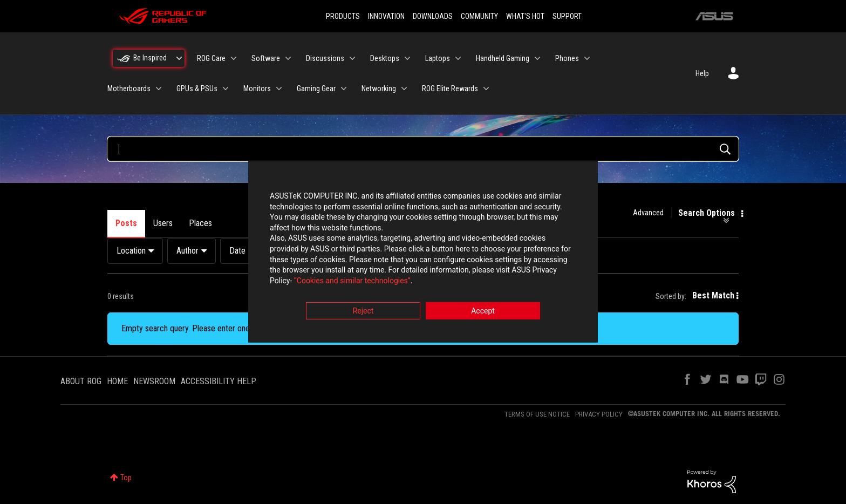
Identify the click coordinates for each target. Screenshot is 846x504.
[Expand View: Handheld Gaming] (537, 58)
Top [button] (126, 478)
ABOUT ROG (81, 381)
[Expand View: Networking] (404, 88)
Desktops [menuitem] (385, 58)
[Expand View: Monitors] (279, 88)
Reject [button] (363, 312)
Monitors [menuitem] (257, 88)
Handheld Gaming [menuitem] (503, 58)
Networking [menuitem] (379, 88)
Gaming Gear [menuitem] (316, 88)
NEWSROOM (154, 381)
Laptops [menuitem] (438, 58)
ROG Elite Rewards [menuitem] (450, 88)
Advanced (648, 213)
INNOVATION (386, 16)
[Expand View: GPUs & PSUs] (226, 88)
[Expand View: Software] (288, 58)
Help (702, 73)
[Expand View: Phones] (587, 58)
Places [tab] (200, 223)
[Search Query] (423, 149)
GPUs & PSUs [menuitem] (197, 88)
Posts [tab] (126, 223)
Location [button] (131, 251)
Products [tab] (244, 223)
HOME (117, 381)
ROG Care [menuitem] (211, 58)
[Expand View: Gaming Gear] (344, 88)
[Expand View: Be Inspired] (179, 58)
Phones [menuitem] (567, 58)
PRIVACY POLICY (599, 414)
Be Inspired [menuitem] (150, 58)
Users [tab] (163, 223)
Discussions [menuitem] (325, 58)
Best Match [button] (713, 295)
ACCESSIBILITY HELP (219, 381)
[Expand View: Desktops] (407, 58)
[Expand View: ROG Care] (234, 58)
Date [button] (237, 251)
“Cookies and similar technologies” (352, 281)
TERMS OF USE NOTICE (537, 414)
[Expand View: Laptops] (458, 58)
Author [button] (187, 251)
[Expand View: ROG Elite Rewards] (486, 88)
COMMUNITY (479, 16)
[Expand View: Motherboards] (159, 88)
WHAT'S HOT (525, 16)
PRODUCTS (343, 16)
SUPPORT (567, 16)
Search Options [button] (707, 213)
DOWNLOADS (433, 16)
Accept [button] (483, 312)
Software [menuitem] (266, 58)
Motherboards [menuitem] (129, 88)
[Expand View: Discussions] (352, 58)
